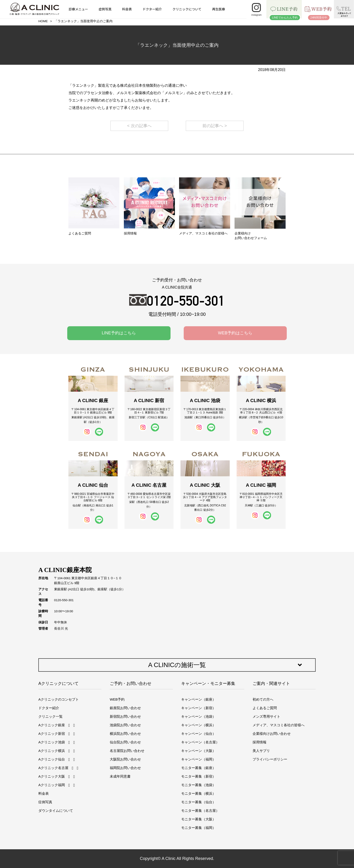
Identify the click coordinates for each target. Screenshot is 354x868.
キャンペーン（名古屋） (200, 742)
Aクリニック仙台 (52, 759)
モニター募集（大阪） (198, 819)
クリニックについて (187, 9)
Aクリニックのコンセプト (59, 699)
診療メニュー (78, 9)
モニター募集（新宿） (198, 776)
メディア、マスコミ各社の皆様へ (279, 725)
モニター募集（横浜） (198, 793)
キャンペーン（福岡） (198, 759)
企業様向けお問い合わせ (272, 734)
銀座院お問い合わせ (125, 708)
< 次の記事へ (139, 126)
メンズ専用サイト (266, 716)
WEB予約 (117, 699)
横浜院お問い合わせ (125, 734)
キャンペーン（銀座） (198, 699)
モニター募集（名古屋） (200, 811)
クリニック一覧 (50, 716)
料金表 (127, 9)
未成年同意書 (120, 776)
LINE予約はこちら (119, 333)
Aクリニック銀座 (52, 725)
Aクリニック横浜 (52, 751)
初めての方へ (263, 699)
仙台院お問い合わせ (125, 742)
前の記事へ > (215, 126)
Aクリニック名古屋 (53, 768)
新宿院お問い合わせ (125, 716)
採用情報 (259, 742)
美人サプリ (261, 751)
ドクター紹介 (152, 9)
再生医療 (219, 9)
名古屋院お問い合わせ (127, 751)
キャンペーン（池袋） (198, 716)
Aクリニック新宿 (52, 734)
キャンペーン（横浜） (198, 725)
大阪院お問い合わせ (125, 759)
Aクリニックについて (58, 683)
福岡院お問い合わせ (125, 768)
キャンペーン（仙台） (198, 734)
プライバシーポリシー (270, 759)
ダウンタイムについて (56, 811)
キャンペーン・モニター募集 (208, 683)
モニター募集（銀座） (198, 768)
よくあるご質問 (265, 708)
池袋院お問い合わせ (125, 725)
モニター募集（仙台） (198, 802)
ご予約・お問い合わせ (131, 683)
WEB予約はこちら (235, 333)
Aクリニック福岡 (52, 785)
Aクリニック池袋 (52, 742)
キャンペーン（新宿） (198, 708)
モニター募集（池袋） (198, 785)
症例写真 (105, 9)
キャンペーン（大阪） (198, 751)
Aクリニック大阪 (52, 776)
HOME (43, 21)
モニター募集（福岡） (198, 828)
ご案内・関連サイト (271, 683)
